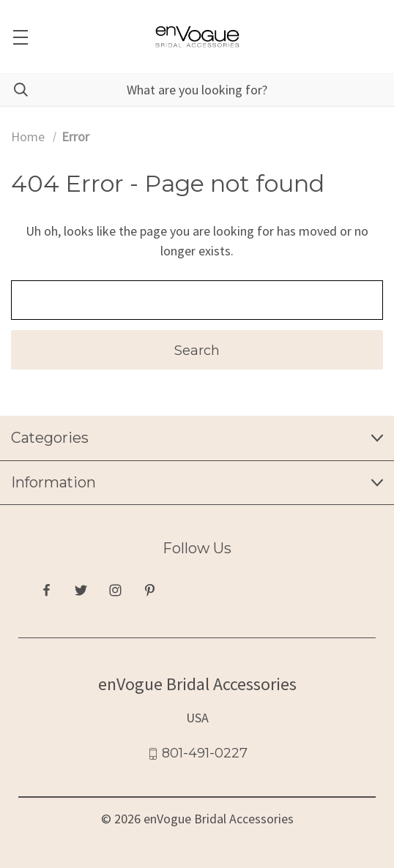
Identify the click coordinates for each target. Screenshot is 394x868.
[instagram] (115, 590)
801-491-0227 (205, 753)
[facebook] (47, 590)
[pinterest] (150, 590)
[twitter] (81, 590)
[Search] (14, 90)
